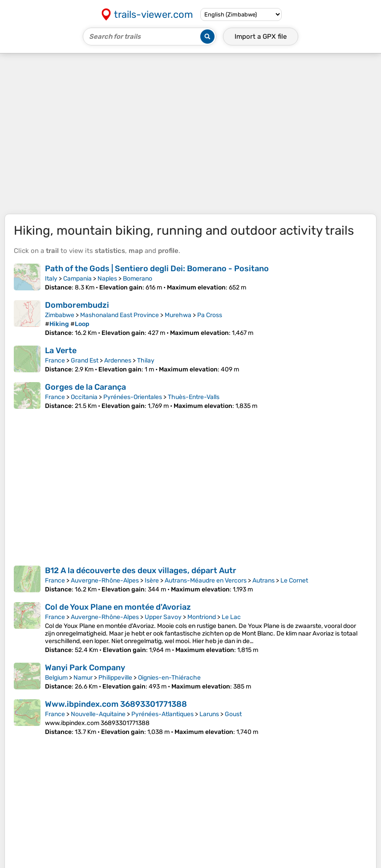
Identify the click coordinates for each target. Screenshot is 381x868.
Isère (152, 581)
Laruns (209, 714)
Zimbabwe (60, 315)
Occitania (84, 397)
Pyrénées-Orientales (133, 397)
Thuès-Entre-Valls (194, 397)
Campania (77, 279)
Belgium (56, 678)
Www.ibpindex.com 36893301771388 (116, 704)
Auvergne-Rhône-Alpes (105, 581)
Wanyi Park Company (85, 668)
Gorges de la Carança (85, 387)
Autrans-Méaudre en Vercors (206, 581)
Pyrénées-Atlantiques (162, 714)
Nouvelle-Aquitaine (98, 714)
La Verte (61, 350)
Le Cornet (294, 581)
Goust (233, 714)
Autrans (263, 581)
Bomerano (138, 279)
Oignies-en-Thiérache (169, 678)
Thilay (146, 361)
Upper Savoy (163, 617)
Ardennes (118, 361)
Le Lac (231, 617)
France (55, 361)
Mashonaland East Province (120, 315)
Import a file (261, 37)
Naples (107, 279)
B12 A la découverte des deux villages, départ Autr (141, 571)
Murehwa (178, 315)
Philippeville (115, 678)
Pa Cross (210, 315)
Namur (83, 678)
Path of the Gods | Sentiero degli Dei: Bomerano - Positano (157, 269)
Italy (51, 279)
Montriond (202, 617)
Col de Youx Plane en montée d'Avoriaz (118, 607)
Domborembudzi (77, 305)
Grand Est (85, 361)
